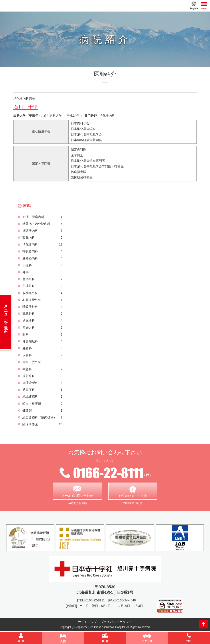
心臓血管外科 (42, 300)
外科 (42, 272)
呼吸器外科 (42, 307)
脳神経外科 (42, 293)
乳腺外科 (42, 314)
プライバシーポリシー (117, 623)
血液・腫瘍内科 (42, 217)
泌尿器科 (42, 321)
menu (204, 5)
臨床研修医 (42, 424)
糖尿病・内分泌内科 (42, 224)
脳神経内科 (42, 258)
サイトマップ (87, 623)
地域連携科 (42, 397)
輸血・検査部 (42, 404)
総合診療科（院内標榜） (42, 417)
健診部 (42, 411)
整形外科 (42, 279)
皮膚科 (42, 355)
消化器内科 (42, 244)
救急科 (42, 369)
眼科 (42, 335)
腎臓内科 (42, 238)
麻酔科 (42, 348)
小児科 (42, 265)
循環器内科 (42, 231)
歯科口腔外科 (42, 362)
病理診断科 (42, 383)
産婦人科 (42, 328)
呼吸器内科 (42, 251)
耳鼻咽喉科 (42, 341)
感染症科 (42, 390)
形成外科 (42, 286)
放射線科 (42, 376)
